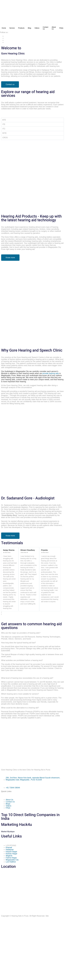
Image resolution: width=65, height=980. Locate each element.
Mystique (8, 832)
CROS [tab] (5, 138)
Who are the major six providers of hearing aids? (21, 633)
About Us (54, 28)
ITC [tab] (4, 129)
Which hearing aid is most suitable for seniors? (20, 694)
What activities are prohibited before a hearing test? (22, 660)
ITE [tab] (4, 124)
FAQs (61, 28)
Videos (37, 28)
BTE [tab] (4, 120)
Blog (29, 28)
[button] (31, 612)
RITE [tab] (4, 133)
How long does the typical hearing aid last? (18, 643)
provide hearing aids (51, 373)
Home (4, 28)
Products (21, 28)
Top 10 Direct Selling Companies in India (30, 817)
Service (12, 28)
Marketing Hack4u (17, 825)
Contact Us (45, 28)
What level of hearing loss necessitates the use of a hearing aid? (27, 678)
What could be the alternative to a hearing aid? (20, 708)
